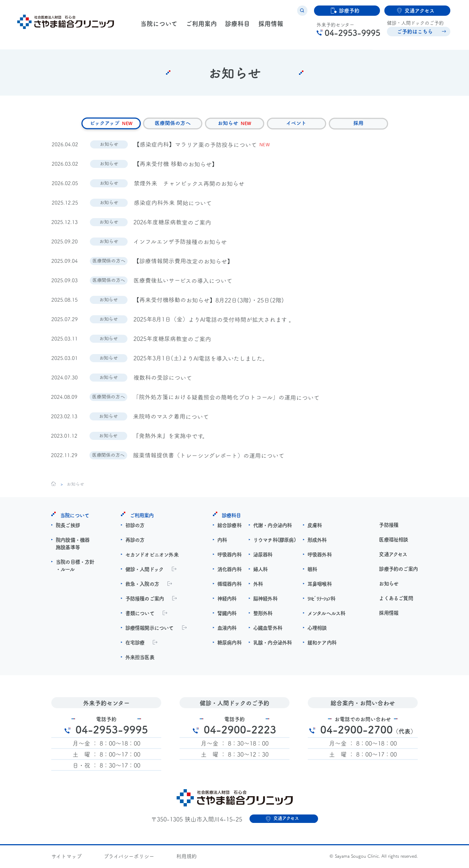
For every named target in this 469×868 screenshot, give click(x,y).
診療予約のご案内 (398, 570)
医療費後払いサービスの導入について (183, 282)
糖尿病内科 (229, 644)
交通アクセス (393, 555)
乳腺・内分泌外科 (273, 644)
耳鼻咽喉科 (320, 585)
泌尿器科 (263, 556)
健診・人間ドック (145, 570)
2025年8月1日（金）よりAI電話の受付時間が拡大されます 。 (214, 321)
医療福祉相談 (393, 541)
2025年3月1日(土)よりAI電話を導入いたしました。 (201, 359)
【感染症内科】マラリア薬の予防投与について (195, 146)
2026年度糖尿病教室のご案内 (173, 223)
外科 (258, 585)
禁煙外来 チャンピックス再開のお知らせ (189, 185)
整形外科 (263, 614)
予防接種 (389, 526)
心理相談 (317, 629)
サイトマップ (67, 857)
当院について (158, 27)
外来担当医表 (140, 658)
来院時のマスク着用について (171, 418)
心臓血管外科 (268, 629)
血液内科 (227, 629)
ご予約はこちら (413, 34)
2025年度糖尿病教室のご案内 (172, 340)
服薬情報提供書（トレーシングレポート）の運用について (209, 457)
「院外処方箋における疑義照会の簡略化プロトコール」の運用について (227, 398)
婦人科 (261, 570)
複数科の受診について (163, 379)
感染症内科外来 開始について (173, 204)
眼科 (312, 570)
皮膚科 (315, 526)
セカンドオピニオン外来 (152, 556)
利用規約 (187, 857)
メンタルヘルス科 (326, 614)
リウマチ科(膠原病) (274, 541)
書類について (140, 614)
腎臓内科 (227, 614)
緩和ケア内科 (322, 644)
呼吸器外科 (320, 556)
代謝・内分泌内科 (273, 526)
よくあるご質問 (396, 599)
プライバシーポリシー (129, 857)
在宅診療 (135, 644)
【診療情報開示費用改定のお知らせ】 (184, 262)
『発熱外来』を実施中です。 (171, 437)
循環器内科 (229, 585)
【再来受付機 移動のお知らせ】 (176, 165)
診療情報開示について (149, 629)
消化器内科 (229, 570)
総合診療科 (229, 526)
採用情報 (269, 27)
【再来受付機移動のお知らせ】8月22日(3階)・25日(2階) (209, 301)
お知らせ (389, 585)
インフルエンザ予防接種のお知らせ (180, 243)
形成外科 (317, 541)
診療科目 (236, 27)
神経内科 (227, 600)
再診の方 (135, 541)
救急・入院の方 (142, 585)
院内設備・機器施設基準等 (73, 545)
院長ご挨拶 (68, 526)
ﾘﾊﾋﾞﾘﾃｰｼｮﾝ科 (321, 600)
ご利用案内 (200, 27)
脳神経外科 (265, 600)
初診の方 (135, 526)
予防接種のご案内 (145, 600)
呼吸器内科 (229, 556)
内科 (222, 541)
